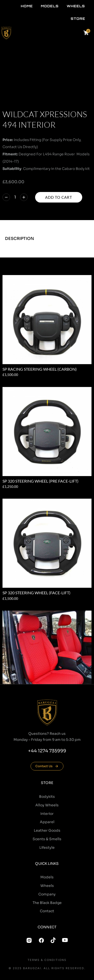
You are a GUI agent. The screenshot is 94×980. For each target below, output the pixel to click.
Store (47, 783)
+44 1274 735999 (47, 751)
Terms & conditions (47, 960)
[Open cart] (86, 33)
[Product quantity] (15, 197)
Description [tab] (20, 239)
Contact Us (47, 766)
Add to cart (59, 197)
